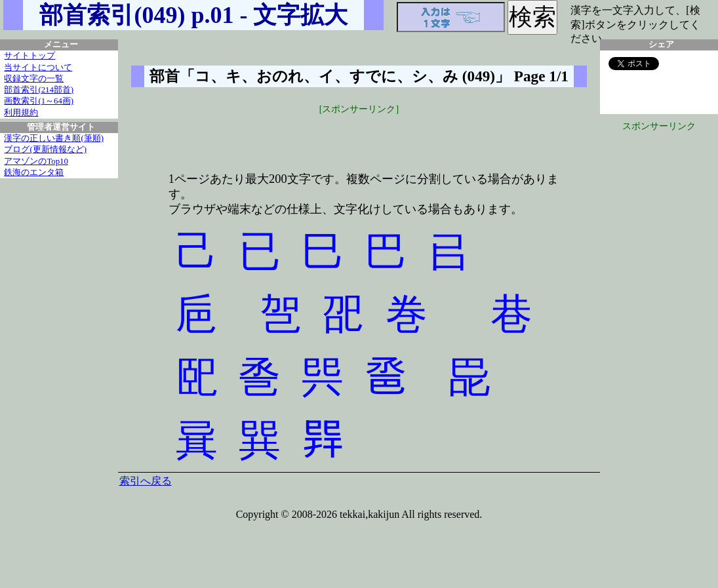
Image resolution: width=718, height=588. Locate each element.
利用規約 (21, 113)
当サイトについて (38, 68)
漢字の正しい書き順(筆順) (54, 138)
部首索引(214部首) (39, 90)
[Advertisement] (359, 136)
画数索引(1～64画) (39, 101)
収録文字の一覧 (34, 79)
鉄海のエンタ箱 (34, 172)
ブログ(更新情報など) (45, 149)
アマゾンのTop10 (36, 161)
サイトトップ (30, 56)
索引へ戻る (146, 481)
